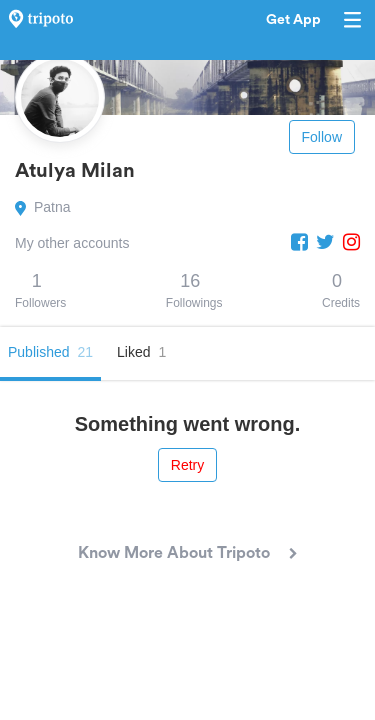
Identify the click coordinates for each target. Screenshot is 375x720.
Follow (322, 137)
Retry (187, 465)
